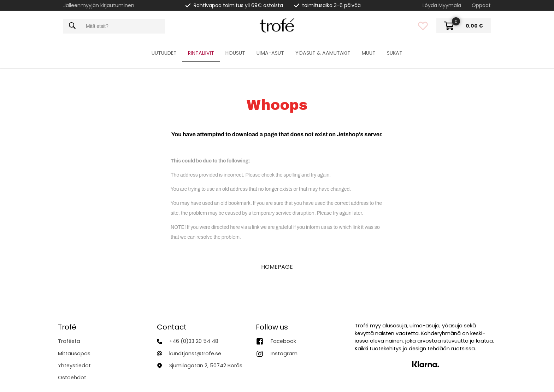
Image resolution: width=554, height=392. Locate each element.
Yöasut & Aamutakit (323, 53)
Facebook (283, 341)
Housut (235, 53)
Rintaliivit (201, 53)
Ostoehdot (72, 378)
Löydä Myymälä (442, 5)
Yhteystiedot (74, 366)
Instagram (284, 354)
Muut (369, 53)
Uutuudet (164, 53)
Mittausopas (74, 354)
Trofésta (69, 341)
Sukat (395, 53)
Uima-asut (270, 53)
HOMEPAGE (277, 267)
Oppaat (481, 5)
